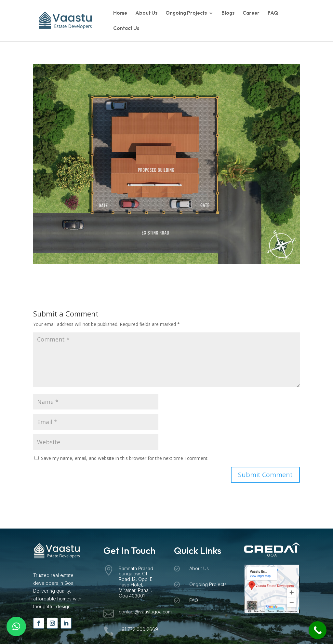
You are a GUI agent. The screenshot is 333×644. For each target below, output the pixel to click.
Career (251, 13)
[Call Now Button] (318, 630)
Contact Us (126, 29)
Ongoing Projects (186, 13)
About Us (146, 13)
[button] (16, 626)
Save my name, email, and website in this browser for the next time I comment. (125, 458)
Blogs (228, 13)
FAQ (273, 13)
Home (120, 13)
